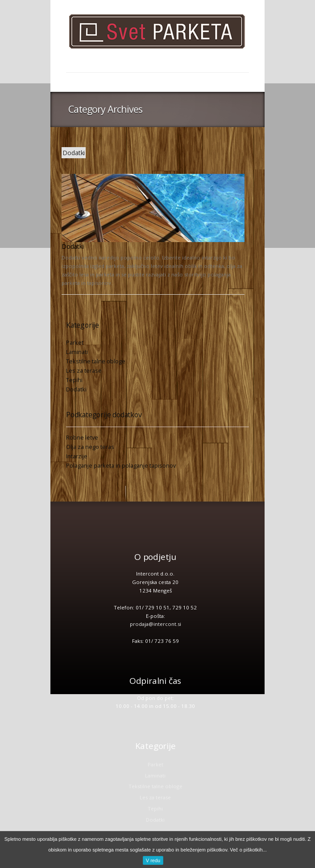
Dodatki (73, 246)
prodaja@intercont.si (155, 624)
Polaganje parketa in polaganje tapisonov (121, 465)
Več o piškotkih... (248, 850)
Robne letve (82, 437)
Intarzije (77, 456)
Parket (75, 342)
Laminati (77, 352)
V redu (153, 860)
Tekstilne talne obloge (96, 361)
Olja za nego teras (90, 447)
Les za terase (84, 370)
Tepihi (74, 380)
